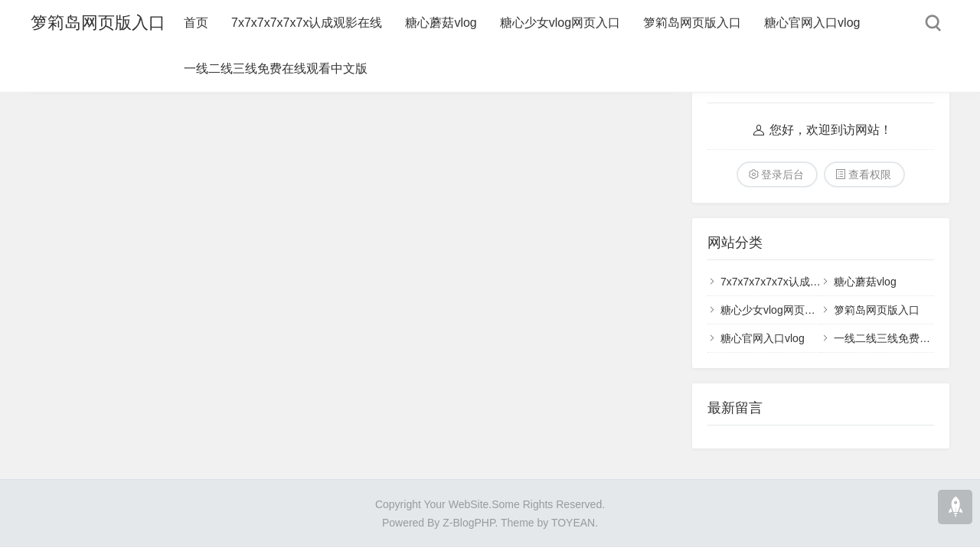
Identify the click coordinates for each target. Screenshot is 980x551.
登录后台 (782, 174)
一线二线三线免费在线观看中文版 (276, 68)
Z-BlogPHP (469, 523)
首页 (196, 23)
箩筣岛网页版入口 (98, 23)
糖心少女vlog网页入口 (560, 23)
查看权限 (870, 174)
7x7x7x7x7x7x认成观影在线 (307, 23)
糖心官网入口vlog (812, 23)
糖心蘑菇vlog (441, 23)
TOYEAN (573, 523)
